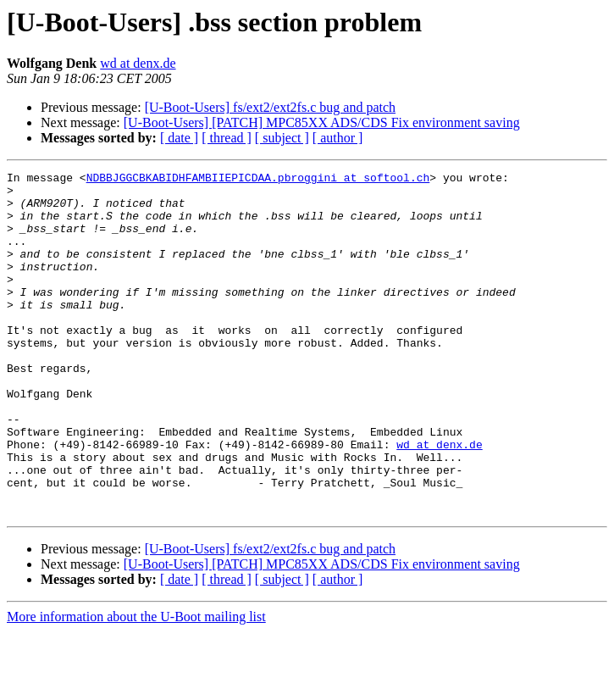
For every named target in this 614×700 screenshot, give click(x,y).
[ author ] (338, 138)
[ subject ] (282, 138)
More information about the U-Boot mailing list (136, 685)
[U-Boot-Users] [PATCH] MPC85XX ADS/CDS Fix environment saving (322, 122)
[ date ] (179, 138)
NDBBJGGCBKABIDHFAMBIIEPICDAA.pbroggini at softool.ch (258, 180)
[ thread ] (227, 138)
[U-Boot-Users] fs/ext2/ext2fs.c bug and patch (270, 107)
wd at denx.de (138, 63)
